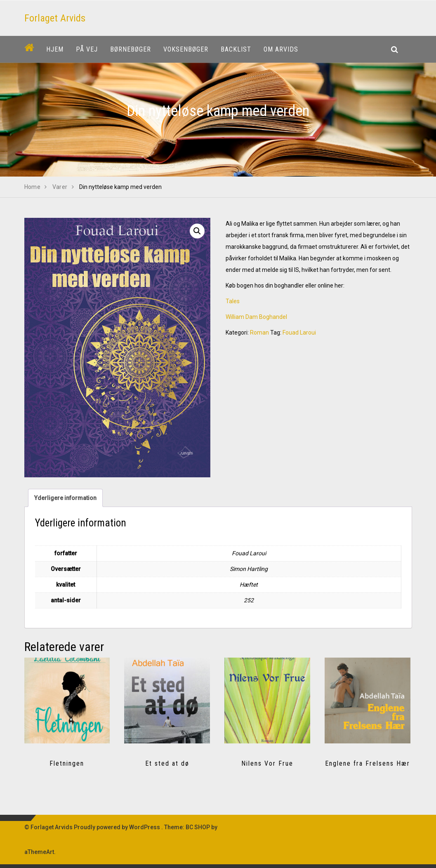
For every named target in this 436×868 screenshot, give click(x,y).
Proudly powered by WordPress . (118, 827)
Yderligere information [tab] (65, 498)
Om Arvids (281, 49)
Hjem (55, 49)
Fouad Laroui (299, 333)
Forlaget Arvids (55, 18)
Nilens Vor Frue (267, 763)
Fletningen (67, 763)
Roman (259, 333)
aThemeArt (39, 852)
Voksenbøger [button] (186, 49)
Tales (233, 301)
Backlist (236, 49)
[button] (197, 231)
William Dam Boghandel (256, 317)
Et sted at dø (167, 763)
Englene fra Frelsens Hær (368, 763)
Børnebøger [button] (131, 49)
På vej (87, 49)
